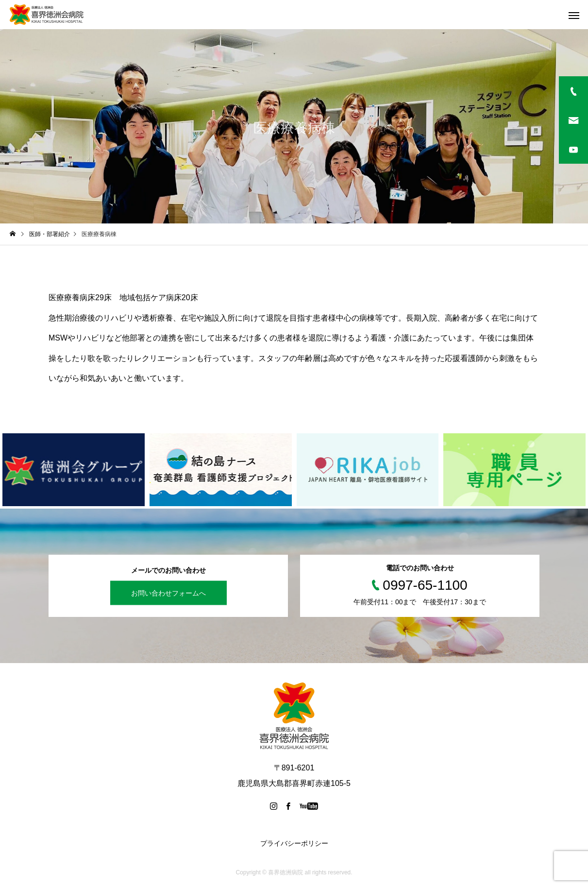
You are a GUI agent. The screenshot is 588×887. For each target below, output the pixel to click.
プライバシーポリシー (294, 843)
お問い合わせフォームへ (168, 593)
